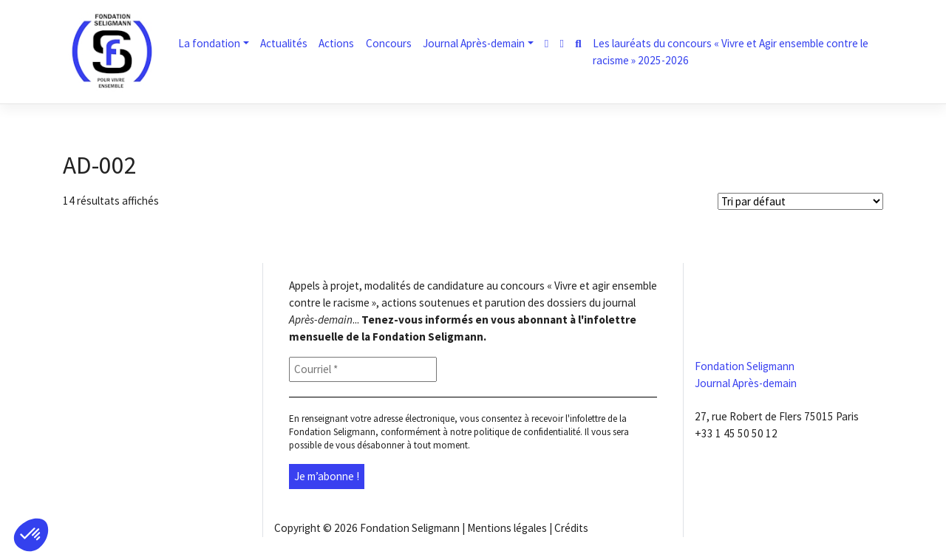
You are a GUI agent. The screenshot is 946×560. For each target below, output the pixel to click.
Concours (389, 43)
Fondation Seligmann (410, 528)
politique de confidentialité (527, 432)
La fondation (209, 43)
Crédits (571, 528)
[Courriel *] (363, 369)
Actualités (284, 43)
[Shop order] (800, 201)
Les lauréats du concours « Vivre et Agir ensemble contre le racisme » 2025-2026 (731, 52)
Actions (336, 43)
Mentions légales (507, 528)
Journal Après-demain (474, 43)
